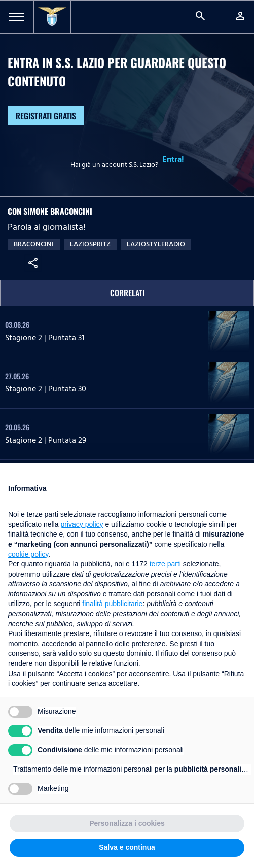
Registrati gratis (46, 116)
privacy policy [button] (82, 524)
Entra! (173, 159)
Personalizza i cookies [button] (127, 823)
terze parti (165, 564)
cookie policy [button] (28, 554)
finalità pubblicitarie (112, 604)
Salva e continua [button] (127, 847)
